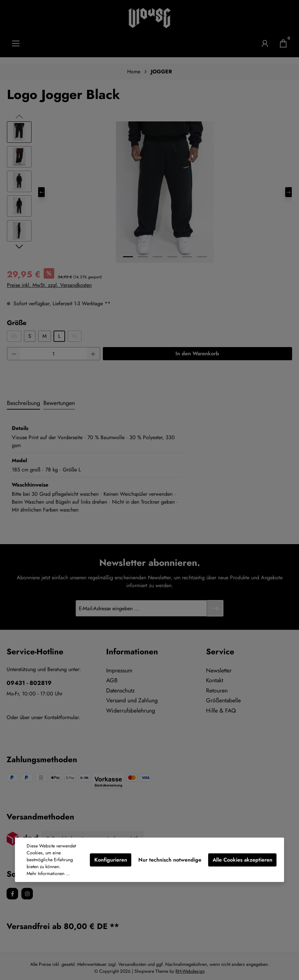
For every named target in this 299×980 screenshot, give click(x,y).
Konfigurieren (111, 860)
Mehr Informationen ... (48, 873)
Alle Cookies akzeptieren (242, 860)
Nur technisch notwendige (170, 860)
